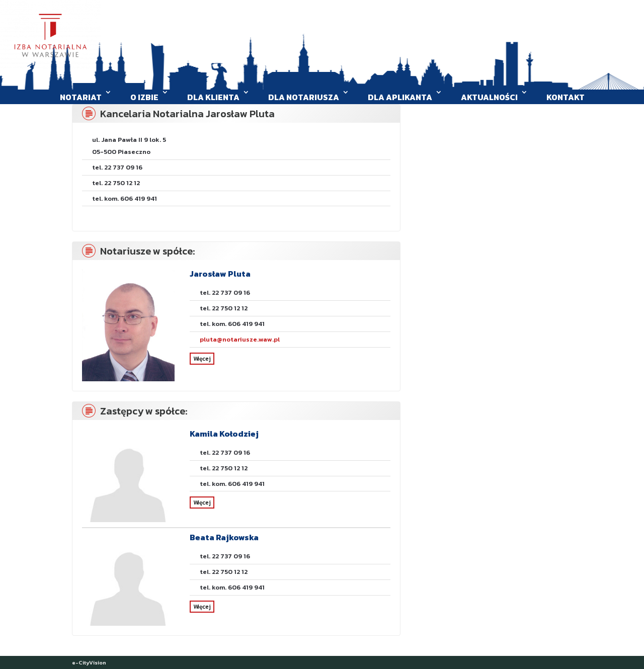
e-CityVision (89, 662)
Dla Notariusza (304, 97)
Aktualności (489, 97)
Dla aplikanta (400, 97)
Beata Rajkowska (224, 537)
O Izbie (144, 97)
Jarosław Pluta (220, 274)
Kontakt (566, 97)
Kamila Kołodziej (224, 434)
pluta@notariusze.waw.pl (240, 339)
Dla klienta (213, 97)
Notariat (81, 97)
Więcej (202, 359)
